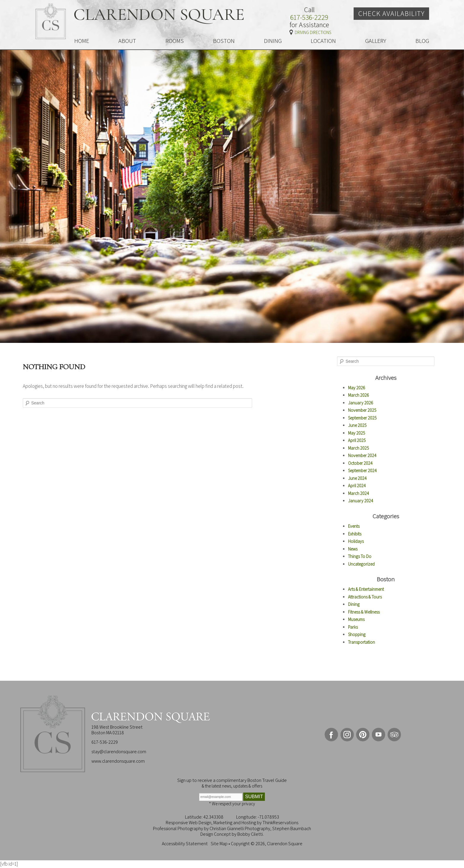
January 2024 (361, 501)
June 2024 (357, 478)
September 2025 (362, 418)
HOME (82, 41)
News (353, 549)
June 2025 (357, 425)
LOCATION (323, 41)
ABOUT (127, 41)
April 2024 (357, 486)
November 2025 (362, 410)
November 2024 (362, 455)
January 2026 (361, 403)
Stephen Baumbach (292, 829)
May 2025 (357, 433)
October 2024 (360, 463)
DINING (273, 41)
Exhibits (355, 534)
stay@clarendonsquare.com (119, 752)
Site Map (219, 844)
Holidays (356, 541)
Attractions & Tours (365, 597)
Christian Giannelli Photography (240, 829)
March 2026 (359, 395)
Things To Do (360, 556)
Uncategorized (361, 564)
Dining (354, 604)
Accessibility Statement (185, 844)
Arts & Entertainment (366, 589)
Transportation (361, 642)
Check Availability (391, 13)
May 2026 (357, 388)
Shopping (357, 634)
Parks (353, 627)
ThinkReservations (280, 823)
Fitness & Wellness (364, 612)
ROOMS (175, 41)
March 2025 (359, 448)
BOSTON (224, 41)
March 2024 (359, 493)
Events (354, 526)
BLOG (422, 41)
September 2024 (362, 471)
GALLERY (376, 41)
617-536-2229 (309, 17)
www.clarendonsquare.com (118, 761)
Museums (356, 619)
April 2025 (357, 440)
